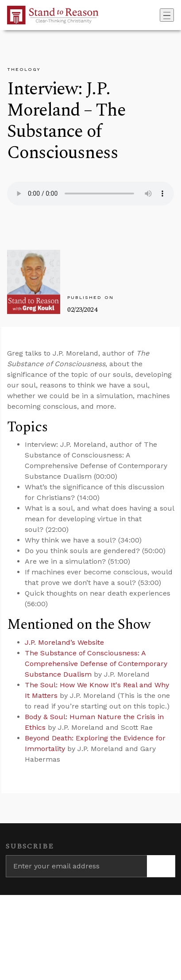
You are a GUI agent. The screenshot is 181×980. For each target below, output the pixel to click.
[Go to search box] (157, 15)
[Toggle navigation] (167, 15)
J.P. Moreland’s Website (64, 642)
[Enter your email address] (76, 866)
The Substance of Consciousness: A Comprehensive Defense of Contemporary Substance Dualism (96, 664)
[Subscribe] (161, 866)
